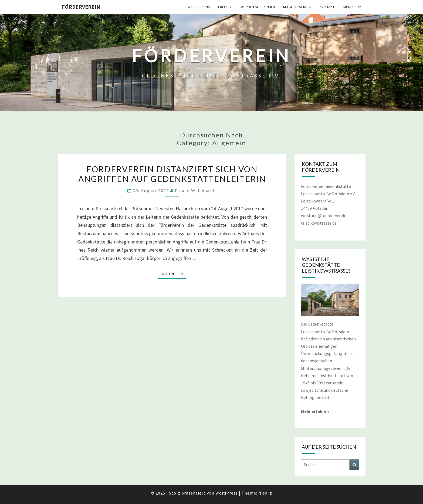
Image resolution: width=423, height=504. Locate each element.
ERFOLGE (225, 7)
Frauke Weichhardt (196, 190)
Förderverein (81, 7)
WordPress (227, 493)
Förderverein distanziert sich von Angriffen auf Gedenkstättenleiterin (172, 174)
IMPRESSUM (352, 7)
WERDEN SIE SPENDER (258, 7)
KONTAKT (327, 7)
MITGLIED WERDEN (297, 7)
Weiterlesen (174, 274)
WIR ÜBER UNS (199, 7)
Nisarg (265, 493)
